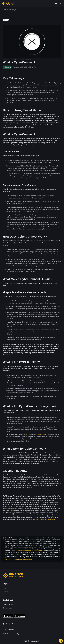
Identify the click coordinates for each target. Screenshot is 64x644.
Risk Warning (51, 519)
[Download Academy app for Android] (20, 616)
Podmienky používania (12, 560)
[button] (60, 4)
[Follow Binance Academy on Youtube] (12, 624)
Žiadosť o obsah (8, 604)
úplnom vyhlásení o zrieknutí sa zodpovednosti (29, 551)
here (11, 511)
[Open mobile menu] (60, 4)
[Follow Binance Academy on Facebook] (4, 624)
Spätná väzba (7, 608)
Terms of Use (40, 519)
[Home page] (8, 4)
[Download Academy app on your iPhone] (8, 616)
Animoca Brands (42, 435)
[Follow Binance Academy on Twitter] (6, 624)
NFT (27, 435)
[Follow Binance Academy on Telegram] (9, 624)
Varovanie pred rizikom (26, 560)
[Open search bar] (56, 4)
